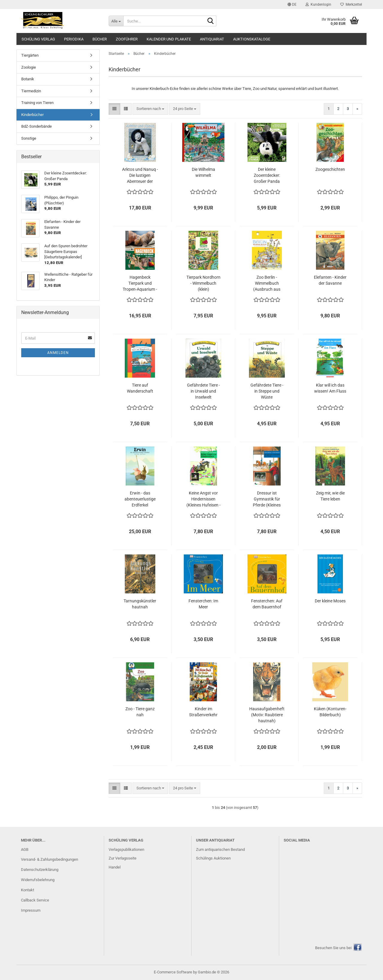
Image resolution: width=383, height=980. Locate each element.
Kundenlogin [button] (318, 4)
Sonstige (29, 138)
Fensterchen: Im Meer (203, 604)
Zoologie (29, 67)
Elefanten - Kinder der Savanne (330, 280)
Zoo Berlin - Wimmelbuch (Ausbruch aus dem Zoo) (267, 284)
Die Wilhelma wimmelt (203, 172)
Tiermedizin (31, 91)
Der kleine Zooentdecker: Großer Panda (267, 175)
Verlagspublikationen (126, 849)
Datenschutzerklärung (40, 870)
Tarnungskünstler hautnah (140, 604)
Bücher (100, 39)
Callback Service (35, 900)
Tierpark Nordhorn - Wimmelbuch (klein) (203, 283)
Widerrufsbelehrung (38, 880)
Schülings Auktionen (213, 858)
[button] (292, 4)
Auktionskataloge (252, 39)
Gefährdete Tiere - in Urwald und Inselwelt (203, 391)
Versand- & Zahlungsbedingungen (50, 859)
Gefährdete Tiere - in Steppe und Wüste (267, 391)
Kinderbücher (32, 115)
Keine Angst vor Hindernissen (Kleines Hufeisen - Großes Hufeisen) (203, 499)
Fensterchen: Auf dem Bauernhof (267, 604)
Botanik (28, 79)
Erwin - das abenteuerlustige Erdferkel (140, 499)
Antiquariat (212, 39)
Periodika (74, 39)
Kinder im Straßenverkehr (203, 712)
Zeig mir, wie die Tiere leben (330, 496)
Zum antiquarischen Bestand (220, 849)
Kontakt (28, 890)
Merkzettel (351, 4)
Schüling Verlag (38, 39)
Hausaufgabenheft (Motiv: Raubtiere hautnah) (267, 715)
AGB (25, 849)
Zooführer (127, 39)
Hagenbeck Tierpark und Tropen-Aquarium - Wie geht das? (140, 284)
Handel (115, 867)
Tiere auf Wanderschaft (140, 388)
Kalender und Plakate (169, 39)
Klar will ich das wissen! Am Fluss (330, 388)
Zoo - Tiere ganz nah (140, 712)
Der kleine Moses (330, 601)
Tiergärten (30, 55)
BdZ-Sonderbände (37, 126)
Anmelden (58, 353)
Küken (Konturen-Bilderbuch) (330, 712)
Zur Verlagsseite (123, 858)
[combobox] (150, 109)
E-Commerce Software (173, 972)
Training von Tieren (37, 103)
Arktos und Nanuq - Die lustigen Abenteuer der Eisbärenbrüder (140, 176)
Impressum (31, 910)
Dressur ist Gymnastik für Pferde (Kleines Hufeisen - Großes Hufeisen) (267, 499)
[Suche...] (116, 21)
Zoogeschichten (330, 169)
